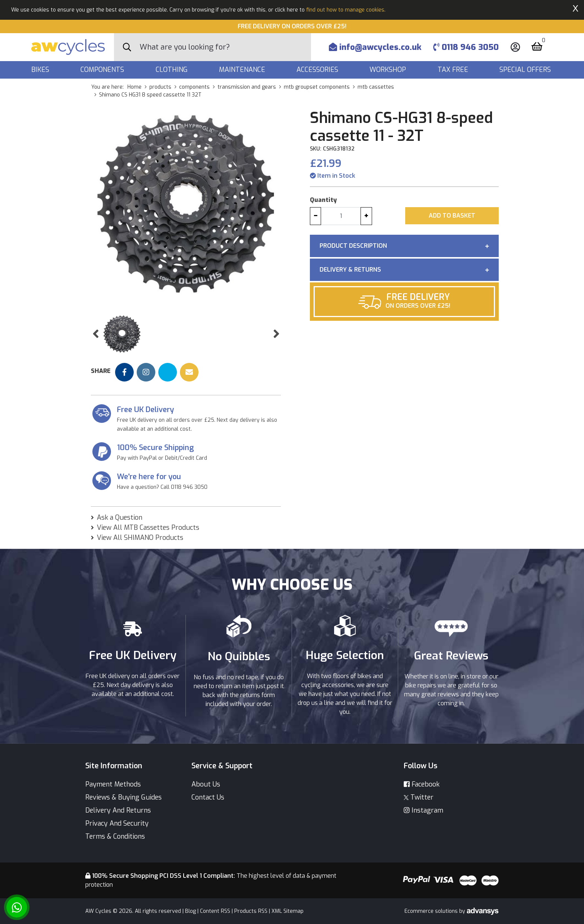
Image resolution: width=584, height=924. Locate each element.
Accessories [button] (318, 70)
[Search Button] (127, 47)
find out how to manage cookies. (346, 10)
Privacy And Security (117, 823)
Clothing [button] (173, 70)
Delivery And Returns (118, 810)
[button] (96, 334)
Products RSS (251, 911)
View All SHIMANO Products (140, 538)
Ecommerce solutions (432, 911)
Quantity (323, 200)
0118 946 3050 (466, 47)
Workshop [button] (389, 70)
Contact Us (208, 797)
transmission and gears (247, 87)
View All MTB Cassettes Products (148, 528)
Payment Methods (113, 784)
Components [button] (103, 70)
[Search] (225, 47)
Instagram (423, 810)
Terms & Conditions (115, 836)
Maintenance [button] (243, 70)
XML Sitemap (288, 911)
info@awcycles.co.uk (375, 47)
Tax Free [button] (454, 70)
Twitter (419, 797)
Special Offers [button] (526, 70)
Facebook (422, 784)
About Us (206, 784)
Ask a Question (120, 518)
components (194, 87)
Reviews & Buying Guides (123, 797)
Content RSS (215, 911)
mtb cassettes (376, 87)
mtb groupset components (317, 87)
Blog (191, 911)
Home (134, 87)
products (160, 87)
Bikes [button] (41, 70)
